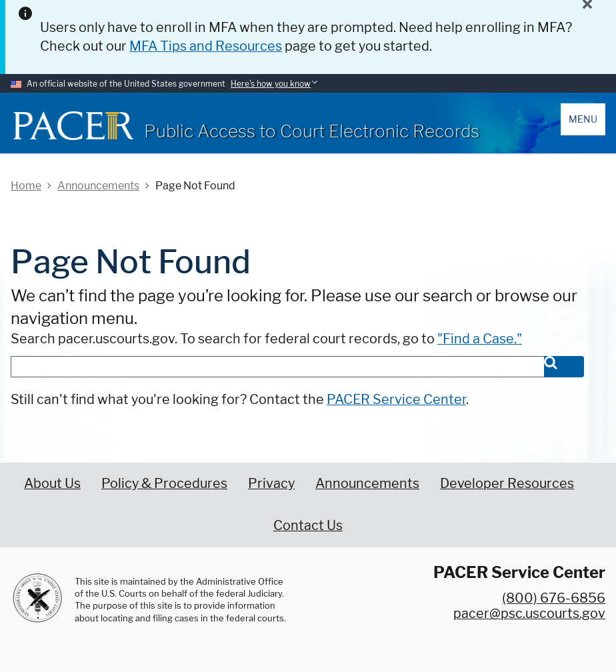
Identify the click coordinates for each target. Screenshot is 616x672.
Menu (583, 119)
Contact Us (308, 525)
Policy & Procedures (164, 483)
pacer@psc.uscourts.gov (529, 613)
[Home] (73, 126)
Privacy (271, 483)
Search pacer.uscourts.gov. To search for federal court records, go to (266, 339)
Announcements (367, 483)
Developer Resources (507, 483)
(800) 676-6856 (554, 598)
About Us (52, 483)
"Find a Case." (480, 339)
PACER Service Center (396, 399)
